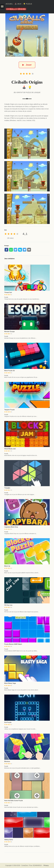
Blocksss (7, 761)
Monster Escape (9, 332)
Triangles (7, 488)
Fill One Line (8, 605)
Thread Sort (8, 292)
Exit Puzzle (8, 722)
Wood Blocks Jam (10, 449)
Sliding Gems (9, 840)
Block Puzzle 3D (10, 371)
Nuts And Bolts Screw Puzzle (13, 801)
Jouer (27, 65)
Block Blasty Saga (10, 683)
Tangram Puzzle (9, 410)
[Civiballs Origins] (27, 35)
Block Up (7, 566)
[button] (2, 6)
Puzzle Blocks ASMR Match (13, 644)
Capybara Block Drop (11, 527)
